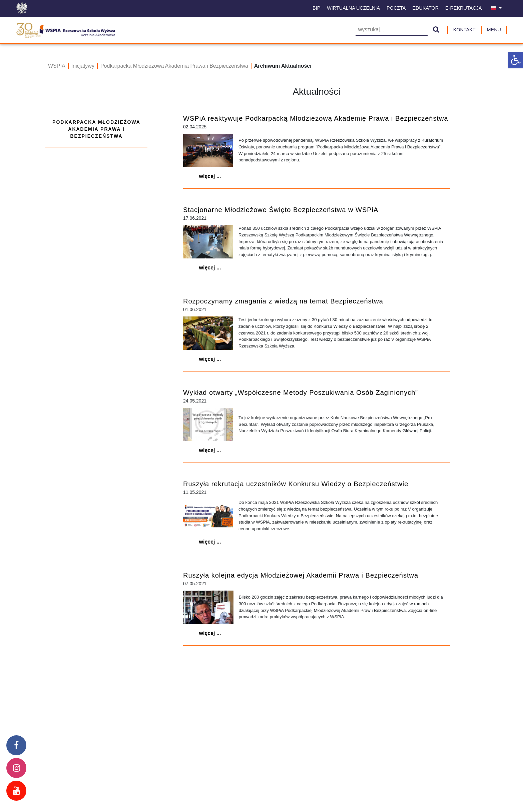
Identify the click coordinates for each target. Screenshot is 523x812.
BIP (316, 8)
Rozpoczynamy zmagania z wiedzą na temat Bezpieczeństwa (283, 301)
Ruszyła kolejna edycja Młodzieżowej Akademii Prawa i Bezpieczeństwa (301, 575)
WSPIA (57, 66)
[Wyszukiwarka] (392, 30)
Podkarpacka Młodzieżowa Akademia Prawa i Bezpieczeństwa (174, 66)
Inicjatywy (83, 66)
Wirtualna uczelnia (353, 8)
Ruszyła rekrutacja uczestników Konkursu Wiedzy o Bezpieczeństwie (296, 484)
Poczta (396, 8)
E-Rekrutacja (463, 8)
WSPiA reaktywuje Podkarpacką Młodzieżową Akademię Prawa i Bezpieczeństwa (316, 118)
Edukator (425, 8)
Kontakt (464, 30)
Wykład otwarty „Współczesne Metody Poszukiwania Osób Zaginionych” (301, 392)
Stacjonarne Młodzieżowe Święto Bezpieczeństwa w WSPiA (281, 210)
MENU (494, 30)
